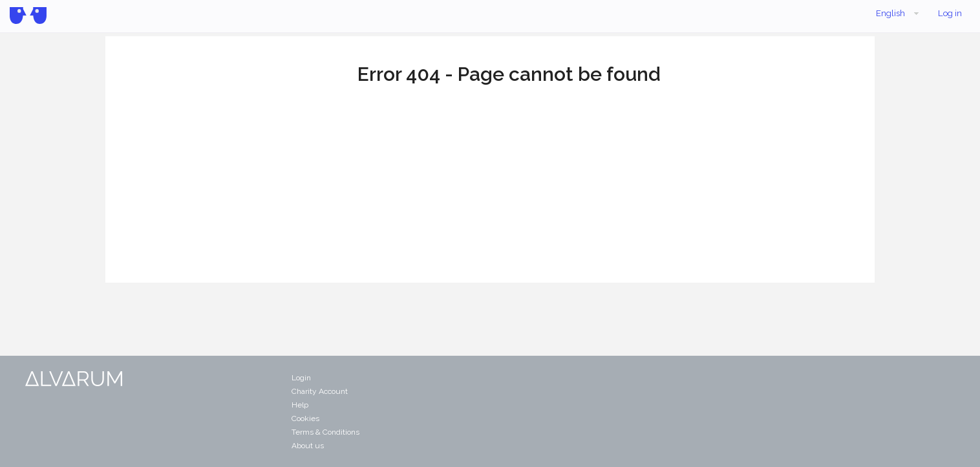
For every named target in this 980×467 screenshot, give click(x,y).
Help (300, 405)
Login (301, 378)
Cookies (305, 418)
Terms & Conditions (325, 432)
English (899, 14)
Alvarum (28, 16)
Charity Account (320, 391)
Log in (950, 13)
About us (308, 446)
